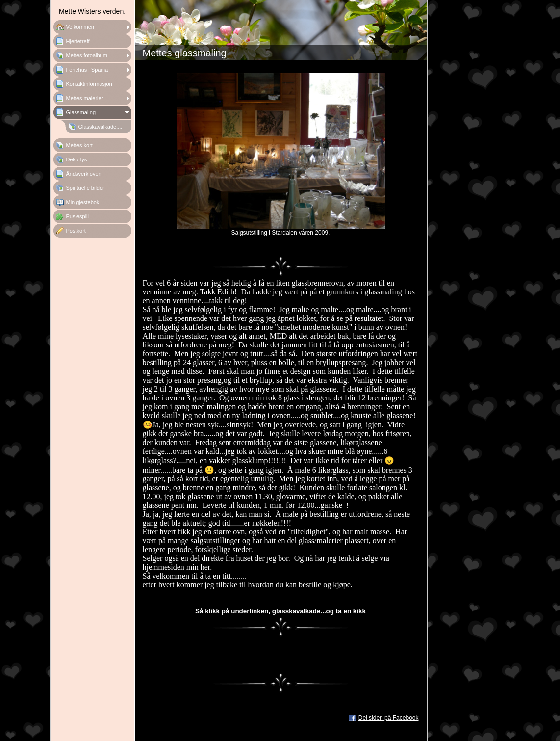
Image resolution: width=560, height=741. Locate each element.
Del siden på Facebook (389, 718)
